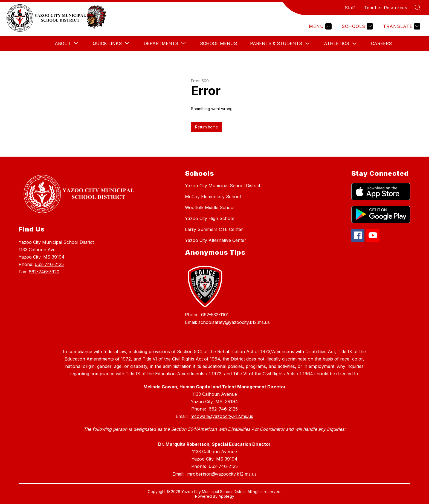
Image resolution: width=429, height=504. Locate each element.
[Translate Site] (401, 26)
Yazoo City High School (210, 218)
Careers (381, 43)
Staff (350, 8)
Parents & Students (276, 43)
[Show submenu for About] (63, 43)
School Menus (218, 43)
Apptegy (226, 496)
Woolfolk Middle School (210, 207)
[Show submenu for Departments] (161, 43)
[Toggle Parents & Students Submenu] (308, 44)
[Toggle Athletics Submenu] (355, 44)
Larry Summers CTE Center (214, 229)
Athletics (337, 43)
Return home (207, 127)
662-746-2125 (49, 264)
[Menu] (320, 26)
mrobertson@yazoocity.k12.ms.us (222, 474)
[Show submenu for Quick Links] (107, 43)
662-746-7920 (44, 272)
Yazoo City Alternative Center (216, 240)
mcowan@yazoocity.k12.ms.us (222, 416)
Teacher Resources (386, 8)
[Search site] (418, 8)
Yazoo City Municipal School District (223, 186)
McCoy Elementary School (213, 197)
